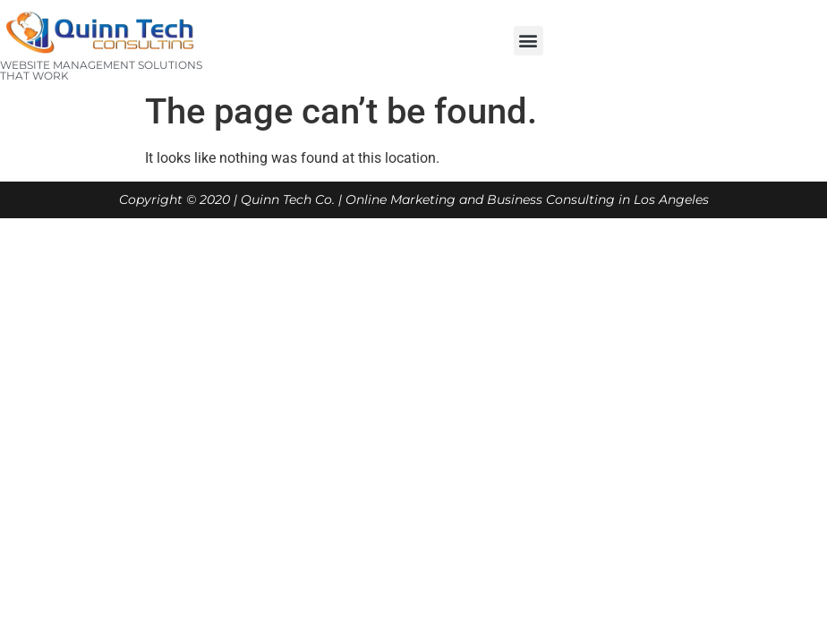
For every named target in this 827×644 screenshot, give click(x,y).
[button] (529, 41)
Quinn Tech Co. (288, 199)
